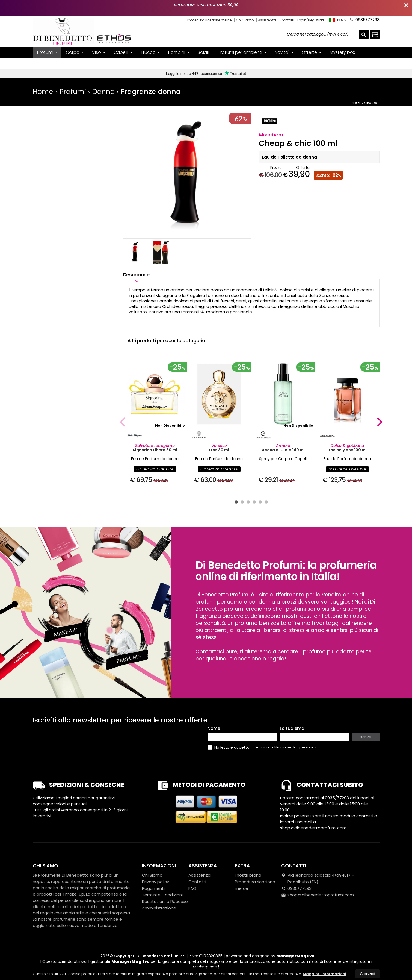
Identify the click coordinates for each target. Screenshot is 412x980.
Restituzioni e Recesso (165, 901)
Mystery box (342, 52)
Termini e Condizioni (162, 895)
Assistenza (267, 20)
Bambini (179, 52)
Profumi (47, 52)
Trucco (150, 52)
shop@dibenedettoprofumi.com (318, 895)
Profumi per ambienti (242, 52)
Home (43, 92)
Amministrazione (159, 908)
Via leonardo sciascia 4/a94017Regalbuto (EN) (318, 878)
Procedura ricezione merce (209, 20)
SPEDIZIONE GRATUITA (155, 469)
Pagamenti (153, 888)
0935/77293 (364, 19)
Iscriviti (365, 737)
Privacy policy (155, 882)
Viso (99, 52)
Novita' (284, 52)
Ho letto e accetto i (230, 747)
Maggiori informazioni (324, 974)
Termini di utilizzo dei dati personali (285, 747)
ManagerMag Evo (295, 956)
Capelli (123, 52)
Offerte (312, 52)
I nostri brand (51, 63)
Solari (203, 52)
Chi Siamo (245, 20)
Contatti (287, 20)
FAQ (192, 888)
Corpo (75, 52)
